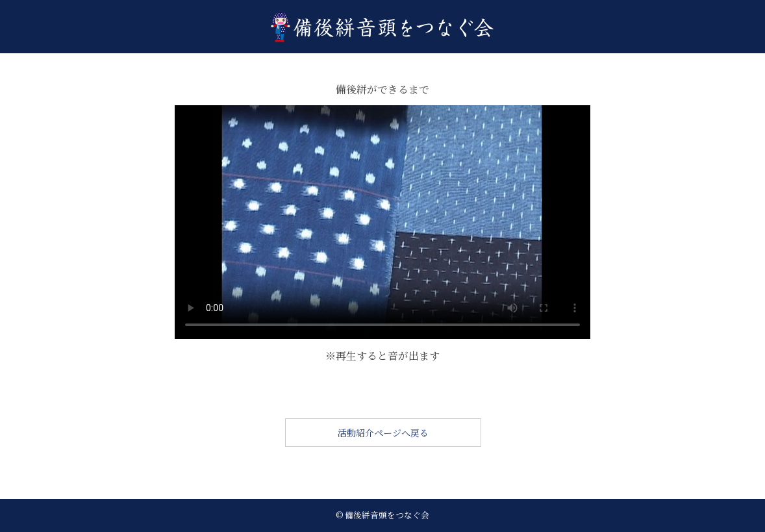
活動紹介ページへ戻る (383, 433)
